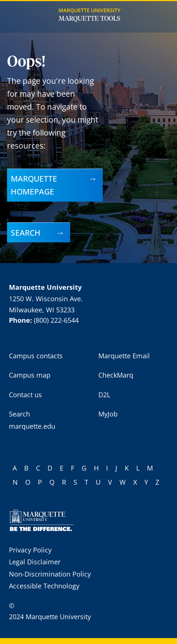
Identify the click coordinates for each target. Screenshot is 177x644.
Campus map (30, 375)
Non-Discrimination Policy (50, 574)
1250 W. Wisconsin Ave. (46, 299)
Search (26, 233)
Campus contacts (36, 356)
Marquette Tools (89, 19)
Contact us (25, 395)
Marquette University (90, 10)
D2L (104, 395)
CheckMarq (116, 375)
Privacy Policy (30, 550)
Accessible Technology (44, 586)
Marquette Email (124, 356)
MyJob (108, 414)
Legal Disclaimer (35, 562)
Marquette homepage (34, 185)
